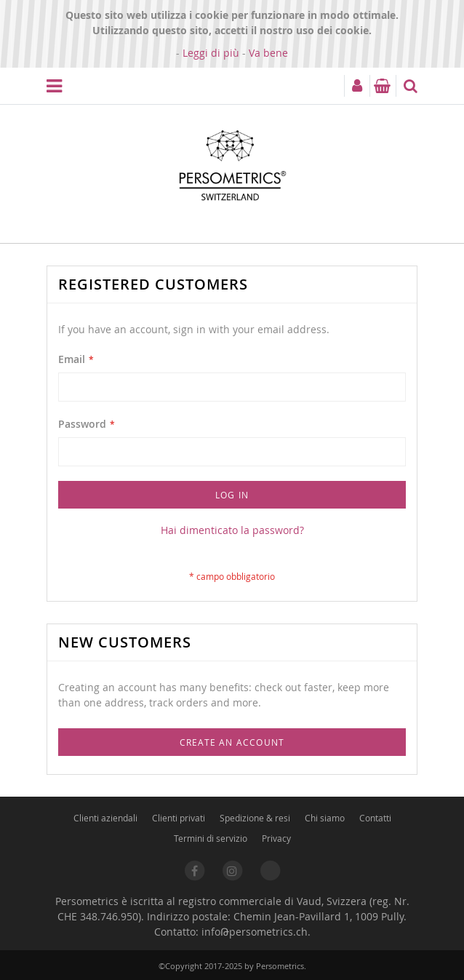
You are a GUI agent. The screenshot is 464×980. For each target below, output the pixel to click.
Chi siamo (325, 818)
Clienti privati (179, 818)
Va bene (268, 53)
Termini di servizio (211, 838)
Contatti (375, 818)
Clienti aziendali (105, 818)
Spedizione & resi (255, 818)
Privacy (276, 838)
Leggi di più (211, 53)
